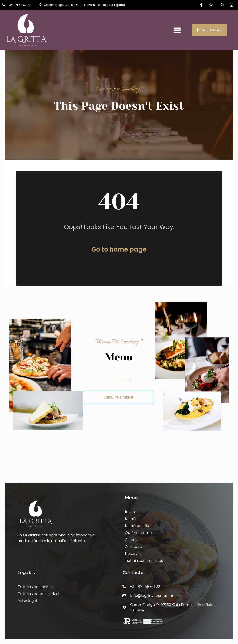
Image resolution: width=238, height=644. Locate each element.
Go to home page (119, 249)
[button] (177, 30)
